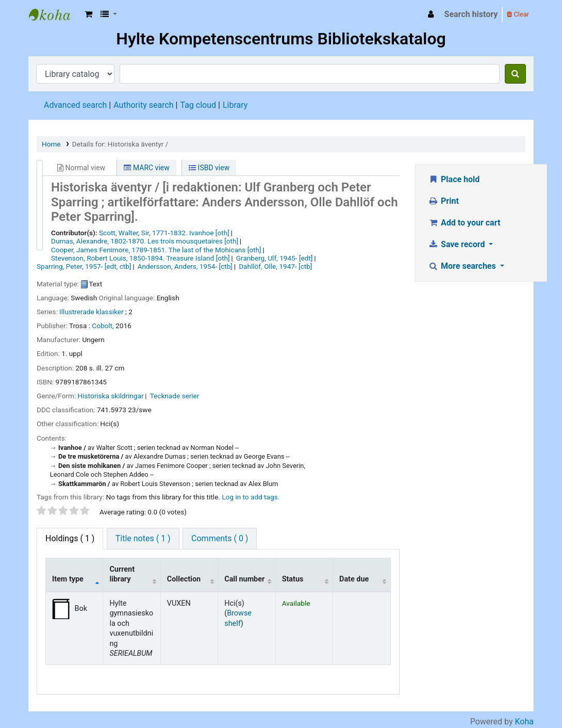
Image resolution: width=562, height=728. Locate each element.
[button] (88, 14)
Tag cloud (198, 105)
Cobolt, (103, 326)
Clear (518, 14)
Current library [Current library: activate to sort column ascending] (122, 574)
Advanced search (75, 105)
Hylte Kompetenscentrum (55, 14)
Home (51, 144)
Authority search (143, 105)
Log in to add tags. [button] (251, 497)
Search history (471, 14)
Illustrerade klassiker (91, 312)
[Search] (515, 74)
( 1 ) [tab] (70, 538)
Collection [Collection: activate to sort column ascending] (184, 579)
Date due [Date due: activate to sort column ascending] (354, 579)
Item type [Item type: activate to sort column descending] (68, 579)
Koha (524, 722)
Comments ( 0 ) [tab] (220, 538)
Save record (458, 244)
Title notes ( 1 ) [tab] (143, 538)
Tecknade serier (175, 396)
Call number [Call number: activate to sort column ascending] (244, 579)
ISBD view (209, 168)
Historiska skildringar (111, 396)
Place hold (454, 179)
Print (444, 201)
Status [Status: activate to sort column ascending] (293, 579)
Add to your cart (465, 223)
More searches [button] (463, 266)
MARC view (146, 168)
